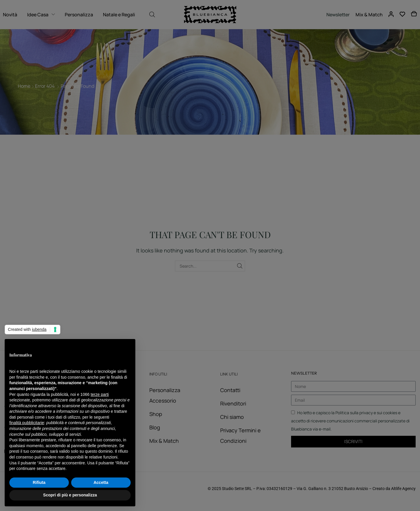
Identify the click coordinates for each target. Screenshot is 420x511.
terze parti (100, 394)
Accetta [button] (101, 482)
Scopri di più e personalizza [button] (70, 495)
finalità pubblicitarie (27, 423)
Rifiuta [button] (39, 482)
